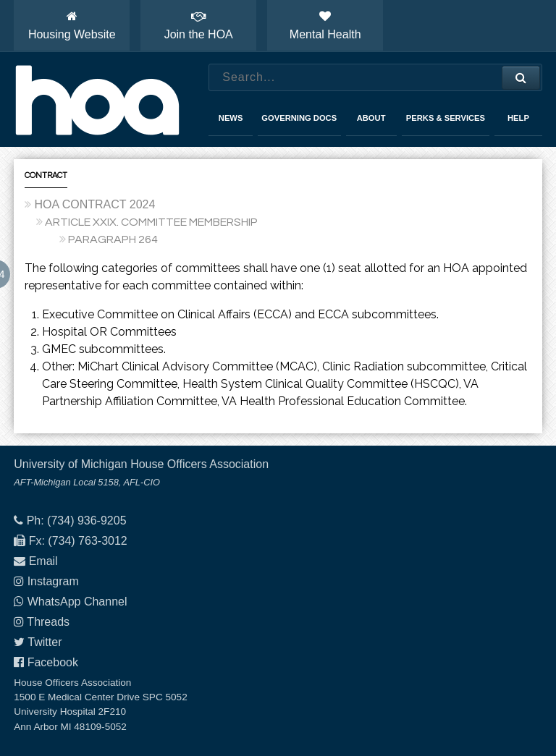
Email (43, 561)
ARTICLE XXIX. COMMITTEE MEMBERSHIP (151, 222)
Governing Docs (299, 118)
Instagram (53, 581)
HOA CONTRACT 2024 (94, 204)
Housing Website (72, 25)
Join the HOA (199, 25)
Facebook (53, 662)
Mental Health (325, 25)
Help (518, 118)
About (371, 118)
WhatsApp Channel (77, 602)
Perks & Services (446, 118)
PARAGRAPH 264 (113, 239)
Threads (48, 622)
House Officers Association (97, 100)
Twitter (45, 642)
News (231, 118)
